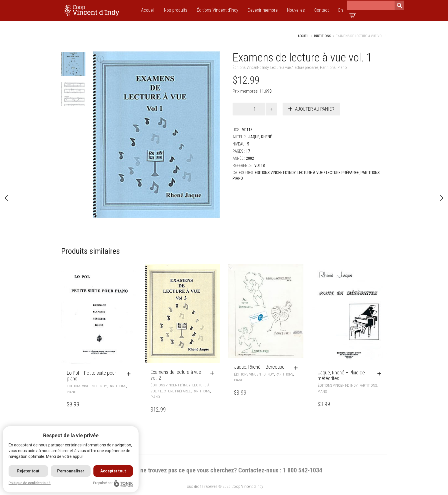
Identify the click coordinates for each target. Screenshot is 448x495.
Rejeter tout (28, 471)
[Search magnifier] (399, 5)
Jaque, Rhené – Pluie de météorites (341, 375)
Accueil (148, 10)
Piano (342, 67)
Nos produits (176, 10)
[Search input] (371, 5)
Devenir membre (263, 10)
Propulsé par (113, 483)
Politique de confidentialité (30, 483)
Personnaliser (71, 471)
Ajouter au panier (315, 109)
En (341, 10)
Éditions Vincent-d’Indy (218, 10)
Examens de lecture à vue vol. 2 (176, 375)
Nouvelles (296, 10)
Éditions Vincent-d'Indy (251, 67)
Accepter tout (113, 471)
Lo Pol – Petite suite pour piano (91, 376)
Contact (322, 10)
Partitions (322, 36)
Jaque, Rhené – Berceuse (259, 367)
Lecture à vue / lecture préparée (294, 67)
